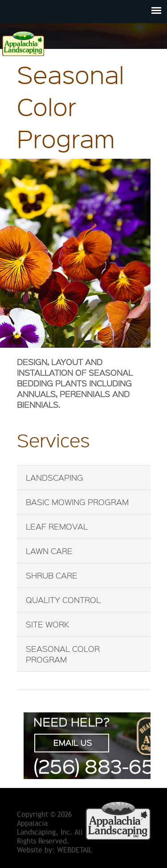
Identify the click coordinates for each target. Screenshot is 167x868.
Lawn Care (49, 551)
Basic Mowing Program (77, 502)
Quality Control (63, 600)
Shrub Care (52, 575)
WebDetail (75, 850)
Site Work (47, 624)
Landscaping (55, 478)
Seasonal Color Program (63, 654)
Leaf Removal (57, 526)
